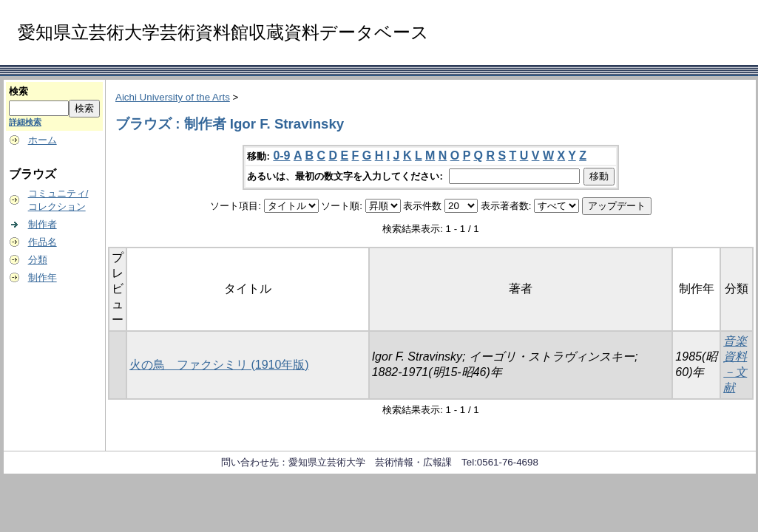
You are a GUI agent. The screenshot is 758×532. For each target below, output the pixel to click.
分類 (38, 260)
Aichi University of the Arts (173, 97)
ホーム (43, 140)
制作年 (43, 277)
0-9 (281, 156)
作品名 (43, 242)
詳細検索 (25, 122)
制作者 (43, 224)
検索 (18, 91)
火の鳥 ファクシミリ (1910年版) (219, 365)
